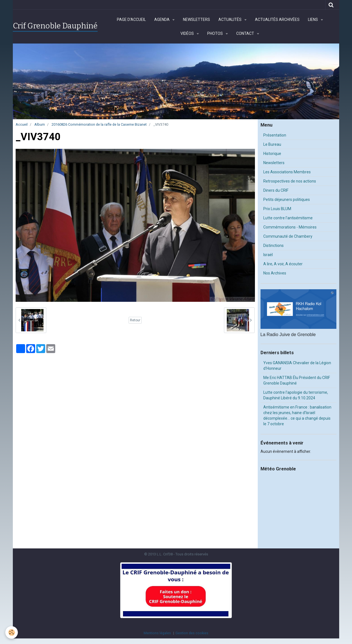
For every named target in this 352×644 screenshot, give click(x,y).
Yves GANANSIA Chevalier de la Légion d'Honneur (297, 366)
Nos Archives (275, 273)
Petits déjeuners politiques (287, 200)
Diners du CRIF (276, 190)
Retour (135, 320)
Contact (246, 33)
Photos (215, 33)
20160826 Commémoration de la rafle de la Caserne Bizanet (99, 124)
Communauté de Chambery (288, 236)
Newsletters (197, 20)
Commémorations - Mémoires (290, 227)
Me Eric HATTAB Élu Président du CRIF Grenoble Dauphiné (297, 380)
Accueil (22, 124)
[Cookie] (12, 632)
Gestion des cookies (192, 633)
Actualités (230, 20)
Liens (313, 20)
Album (40, 124)
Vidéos (188, 33)
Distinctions (273, 246)
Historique (272, 154)
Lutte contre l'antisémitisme (288, 218)
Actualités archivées (277, 20)
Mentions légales (157, 633)
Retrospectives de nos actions (290, 181)
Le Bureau (272, 144)
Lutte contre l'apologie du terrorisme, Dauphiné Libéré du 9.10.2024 (296, 395)
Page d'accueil (131, 20)
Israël (268, 255)
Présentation (275, 135)
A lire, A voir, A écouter (283, 264)
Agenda (162, 20)
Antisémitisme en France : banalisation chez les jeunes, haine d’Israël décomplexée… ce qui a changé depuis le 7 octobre (297, 415)
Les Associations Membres (287, 172)
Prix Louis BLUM (277, 209)
